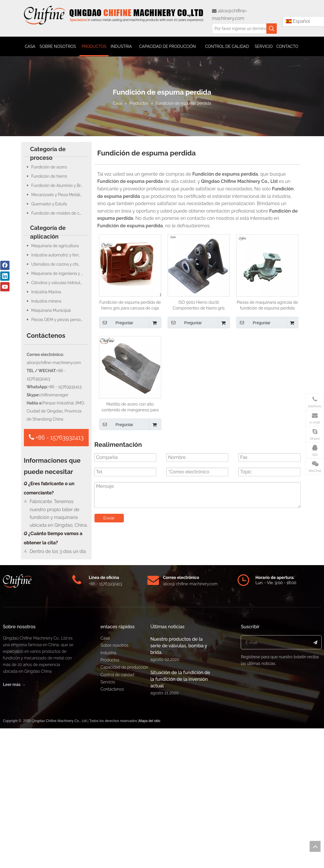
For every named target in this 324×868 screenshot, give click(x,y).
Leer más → (14, 824)
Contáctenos (112, 828)
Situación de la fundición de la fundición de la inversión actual (180, 818)
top (315, 846)
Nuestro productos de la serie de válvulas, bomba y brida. (179, 785)
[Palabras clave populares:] (272, 29)
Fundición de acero (49, 167)
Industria (108, 792)
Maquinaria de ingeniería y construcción (60, 273)
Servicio (108, 821)
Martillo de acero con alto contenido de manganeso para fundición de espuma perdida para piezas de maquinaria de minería (130, 407)
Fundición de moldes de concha (60, 213)
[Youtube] (5, 287)
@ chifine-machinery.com (195, 723)
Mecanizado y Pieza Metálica (58, 195)
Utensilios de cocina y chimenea (60, 264)
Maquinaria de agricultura (55, 246)
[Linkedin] (5, 276)
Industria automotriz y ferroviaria (60, 255)
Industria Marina (46, 292)
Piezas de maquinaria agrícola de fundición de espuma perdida (267, 305)
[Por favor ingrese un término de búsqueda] (239, 29)
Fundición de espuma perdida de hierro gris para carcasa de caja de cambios (130, 305)
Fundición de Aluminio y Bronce (60, 185)
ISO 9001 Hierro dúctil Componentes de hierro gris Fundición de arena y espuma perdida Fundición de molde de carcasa (199, 305)
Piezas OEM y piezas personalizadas (60, 320)
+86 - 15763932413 (56, 437)
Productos (110, 799)
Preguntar (116, 323)
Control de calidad (117, 814)
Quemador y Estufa (49, 204)
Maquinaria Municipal (51, 310)
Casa (105, 777)
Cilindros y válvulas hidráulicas (59, 283)
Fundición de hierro (49, 176)
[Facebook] (5, 265)
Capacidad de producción (124, 806)
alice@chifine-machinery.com (54, 363)
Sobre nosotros (114, 784)
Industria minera (46, 301)
